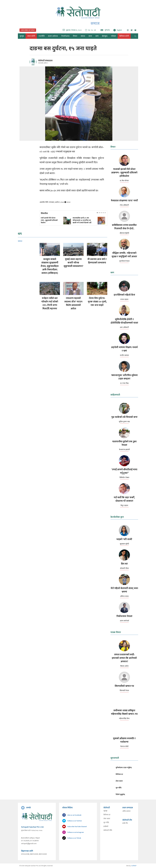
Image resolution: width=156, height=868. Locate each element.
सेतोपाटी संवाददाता (45, 61)
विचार (75, 36)
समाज (83, 36)
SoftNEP (134, 866)
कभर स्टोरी (31, 36)
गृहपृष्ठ (105, 811)
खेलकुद (105, 36)
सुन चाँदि (106, 823)
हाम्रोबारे (106, 827)
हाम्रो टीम (125, 823)
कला (90, 36)
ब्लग (97, 36)
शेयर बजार (107, 819)
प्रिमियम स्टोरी (124, 36)
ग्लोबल (113, 36)
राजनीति (42, 36)
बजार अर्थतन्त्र (53, 36)
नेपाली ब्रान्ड (65, 36)
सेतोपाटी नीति (108, 830)
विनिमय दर (107, 815)
